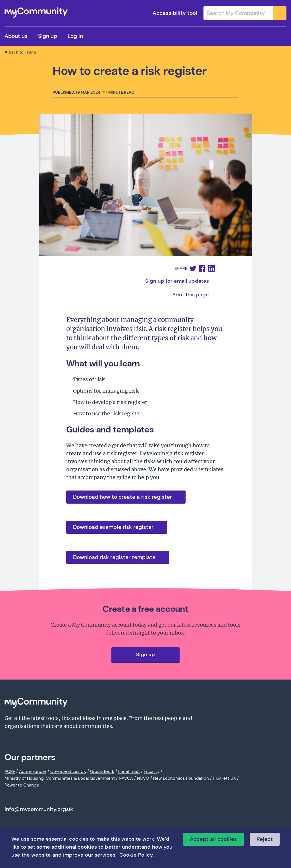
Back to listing (22, 52)
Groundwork (102, 771)
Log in (75, 36)
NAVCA (126, 778)
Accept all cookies (213, 839)
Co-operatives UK (68, 771)
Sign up (48, 36)
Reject (265, 839)
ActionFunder (33, 771)
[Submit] (280, 13)
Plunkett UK (224, 778)
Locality (152, 771)
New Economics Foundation (181, 778)
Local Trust (129, 771)
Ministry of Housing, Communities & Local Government (60, 778)
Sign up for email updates (177, 281)
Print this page (191, 295)
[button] (193, 268)
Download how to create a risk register (122, 497)
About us (16, 36)
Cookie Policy (136, 855)
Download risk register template (114, 557)
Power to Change (22, 785)
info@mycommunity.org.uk (39, 809)
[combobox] (245, 13)
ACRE (10, 771)
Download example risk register (113, 527)
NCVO (143, 778)
